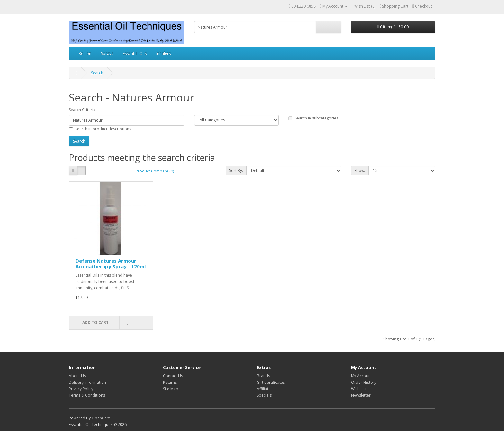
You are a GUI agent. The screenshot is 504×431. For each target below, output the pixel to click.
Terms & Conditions (87, 395)
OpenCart (101, 418)
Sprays (107, 53)
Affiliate (264, 389)
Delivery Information (87, 382)
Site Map (171, 389)
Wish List (359, 389)
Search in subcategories (313, 118)
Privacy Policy (81, 389)
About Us (77, 376)
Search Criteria (82, 110)
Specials (264, 395)
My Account (361, 376)
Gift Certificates (271, 382)
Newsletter (361, 395)
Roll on (85, 53)
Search (97, 73)
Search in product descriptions (100, 129)
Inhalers (163, 53)
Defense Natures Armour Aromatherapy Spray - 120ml (111, 264)
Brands (263, 376)
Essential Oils (135, 53)
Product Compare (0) (155, 171)
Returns (170, 382)
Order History (364, 382)
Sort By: (236, 170)
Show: (360, 170)
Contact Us (173, 376)
